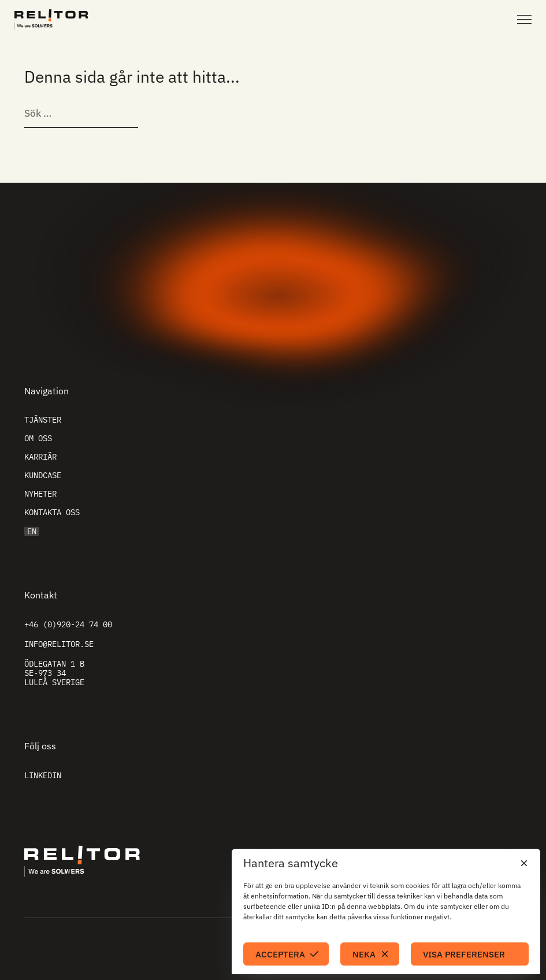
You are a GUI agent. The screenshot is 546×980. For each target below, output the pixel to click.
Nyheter (40, 494)
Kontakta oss (52, 512)
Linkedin (43, 775)
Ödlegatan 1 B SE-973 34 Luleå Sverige (54, 673)
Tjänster (43, 420)
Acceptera (280, 954)
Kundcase (43, 475)
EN (32, 531)
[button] (523, 863)
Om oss (38, 438)
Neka (364, 954)
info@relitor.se (59, 644)
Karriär (40, 457)
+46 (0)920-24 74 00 (68, 624)
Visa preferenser (464, 954)
